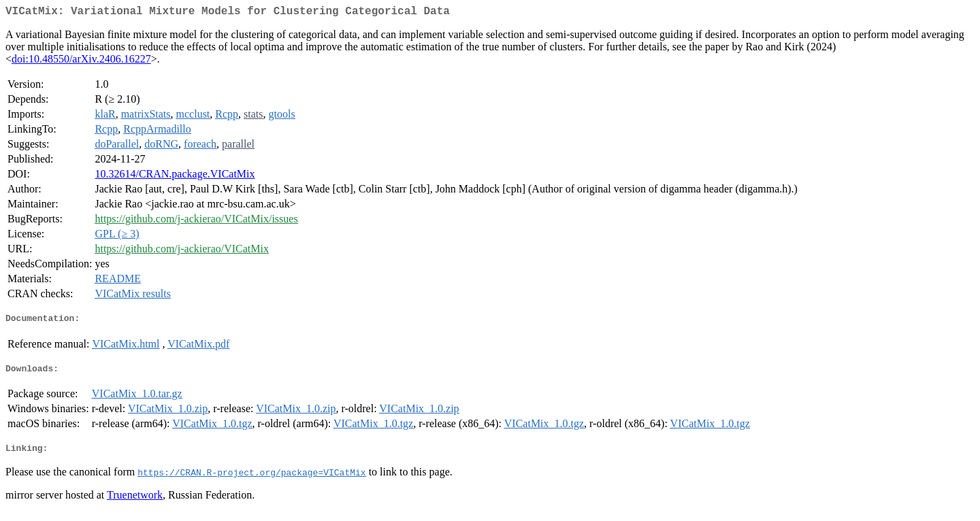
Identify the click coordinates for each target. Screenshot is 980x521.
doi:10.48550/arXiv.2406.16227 (81, 62)
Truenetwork (135, 504)
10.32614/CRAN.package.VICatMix (175, 177)
